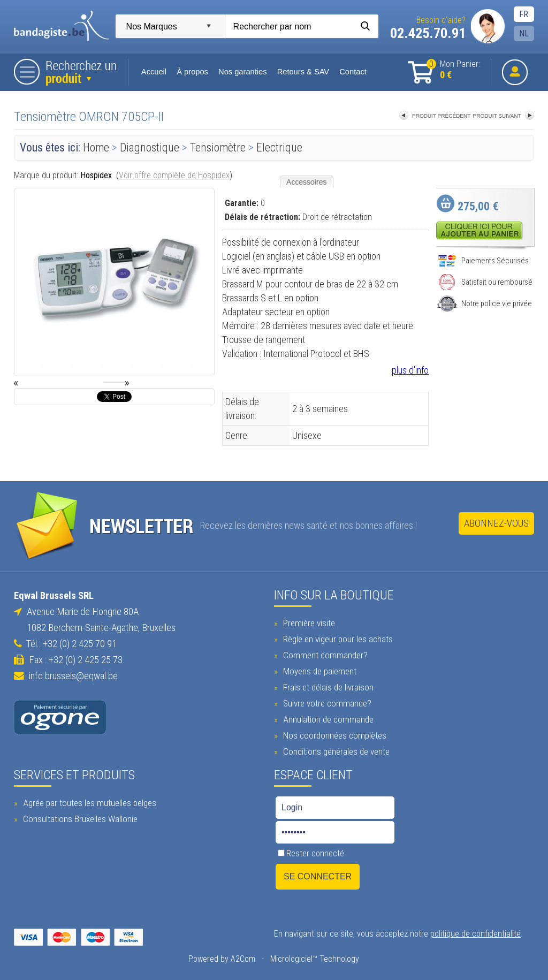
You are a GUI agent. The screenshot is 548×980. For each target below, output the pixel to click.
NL (524, 33)
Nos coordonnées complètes (333, 735)
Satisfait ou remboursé (485, 282)
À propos (192, 72)
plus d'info (410, 370)
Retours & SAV (303, 72)
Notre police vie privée (485, 303)
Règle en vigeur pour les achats (337, 639)
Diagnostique (150, 147)
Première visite (308, 623)
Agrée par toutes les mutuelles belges (88, 803)
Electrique (279, 147)
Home (96, 147)
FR (524, 14)
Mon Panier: (453, 70)
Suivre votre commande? (326, 703)
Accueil (154, 72)
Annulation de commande (327, 719)
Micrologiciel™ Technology (315, 959)
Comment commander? (324, 655)
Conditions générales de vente (335, 751)
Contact (353, 72)
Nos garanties (243, 72)
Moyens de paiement (318, 671)
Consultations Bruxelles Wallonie (79, 819)
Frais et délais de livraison (327, 687)
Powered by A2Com (222, 959)
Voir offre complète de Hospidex (174, 175)
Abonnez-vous (496, 523)
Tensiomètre (218, 147)
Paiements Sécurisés (483, 261)
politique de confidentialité (475, 934)
